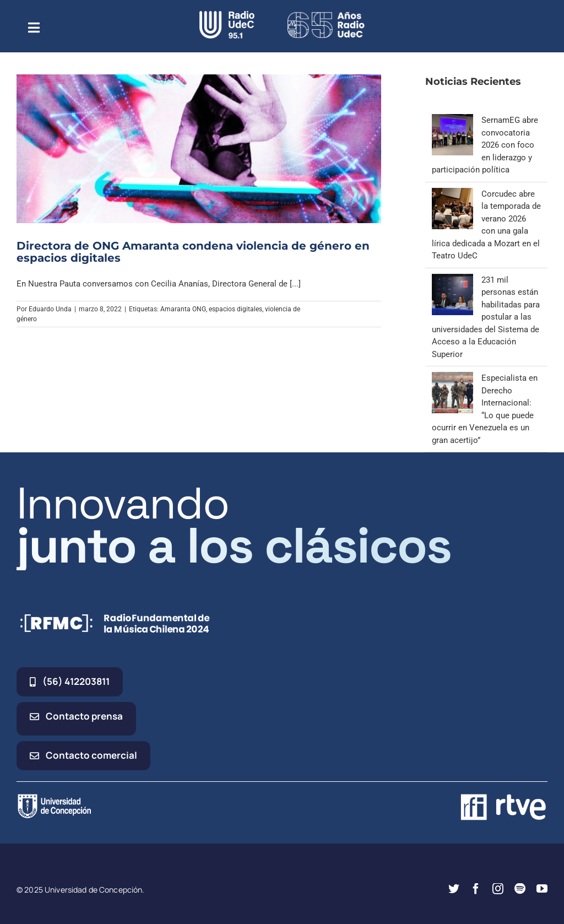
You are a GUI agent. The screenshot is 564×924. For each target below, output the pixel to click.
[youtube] (542, 889)
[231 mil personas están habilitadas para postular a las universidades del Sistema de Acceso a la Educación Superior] (452, 280)
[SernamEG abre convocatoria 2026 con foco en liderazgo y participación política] (452, 120)
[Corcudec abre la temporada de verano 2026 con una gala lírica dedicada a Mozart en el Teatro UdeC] (452, 194)
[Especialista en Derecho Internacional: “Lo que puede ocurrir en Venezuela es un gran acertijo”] (452, 378)
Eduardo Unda (50, 309)
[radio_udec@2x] (227, 15)
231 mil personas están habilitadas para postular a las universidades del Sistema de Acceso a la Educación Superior (486, 317)
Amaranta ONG (183, 309)
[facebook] (476, 889)
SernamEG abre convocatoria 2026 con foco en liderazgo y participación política (485, 145)
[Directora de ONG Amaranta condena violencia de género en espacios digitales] (199, 148)
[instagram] (498, 889)
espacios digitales (235, 309)
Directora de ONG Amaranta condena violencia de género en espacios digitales (193, 252)
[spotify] (520, 889)
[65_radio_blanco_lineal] (326, 15)
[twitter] (454, 889)
